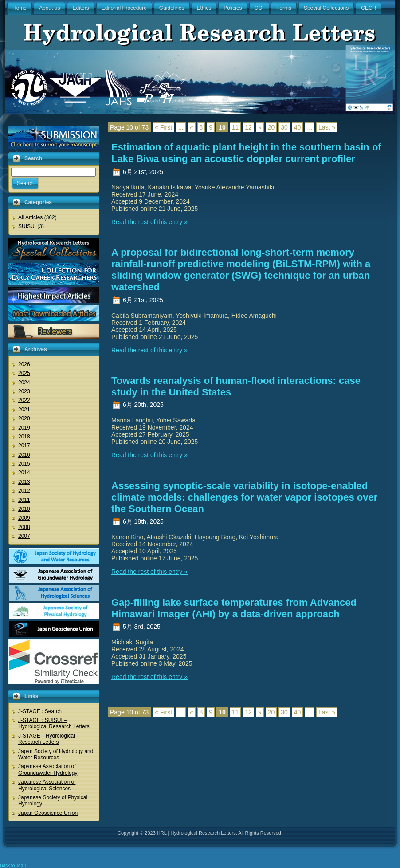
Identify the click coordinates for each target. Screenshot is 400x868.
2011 (24, 500)
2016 (24, 455)
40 (298, 127)
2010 (24, 509)
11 (235, 127)
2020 (24, 418)
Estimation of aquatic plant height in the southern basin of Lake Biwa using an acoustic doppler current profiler (246, 153)
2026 (24, 364)
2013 (24, 482)
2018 (24, 437)
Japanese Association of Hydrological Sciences (47, 785)
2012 (24, 491)
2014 (24, 473)
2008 (24, 527)
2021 (24, 410)
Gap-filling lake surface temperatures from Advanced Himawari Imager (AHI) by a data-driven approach (234, 608)
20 (271, 127)
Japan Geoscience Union (48, 813)
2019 (24, 428)
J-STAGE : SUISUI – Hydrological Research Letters (54, 723)
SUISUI (27, 226)
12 (248, 127)
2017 (24, 446)
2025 (24, 373)
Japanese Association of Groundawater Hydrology (48, 769)
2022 (24, 400)
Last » (327, 127)
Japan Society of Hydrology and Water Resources (56, 754)
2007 (24, 536)
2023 (24, 391)
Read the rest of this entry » (149, 222)
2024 (24, 383)
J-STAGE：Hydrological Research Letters (47, 739)
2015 (24, 464)
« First (163, 127)
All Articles (30, 217)
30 (284, 127)
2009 (24, 518)
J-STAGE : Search (40, 711)
